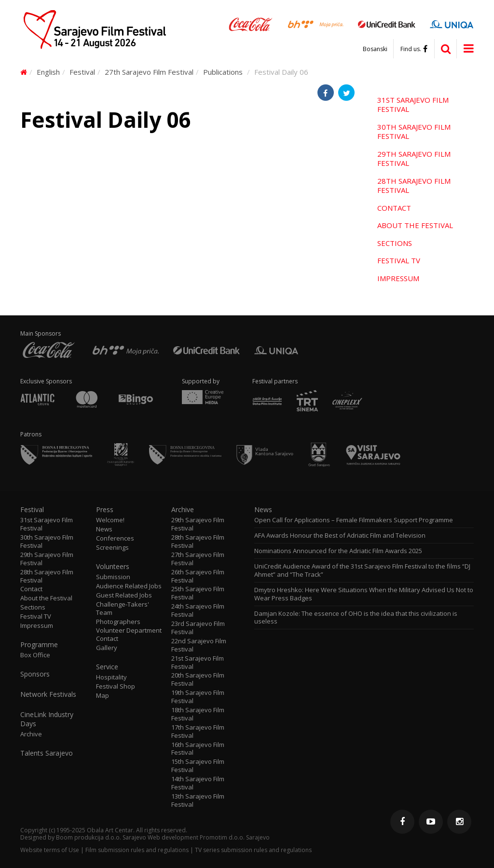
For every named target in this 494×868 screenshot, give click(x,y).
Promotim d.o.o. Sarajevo (235, 837)
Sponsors (35, 674)
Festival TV (399, 260)
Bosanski (375, 49)
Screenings (112, 548)
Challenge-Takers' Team (123, 609)
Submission (113, 577)
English (48, 72)
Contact (394, 208)
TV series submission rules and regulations (253, 850)
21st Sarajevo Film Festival (198, 663)
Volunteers (113, 567)
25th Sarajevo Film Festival (198, 593)
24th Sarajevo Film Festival (198, 610)
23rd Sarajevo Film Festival (198, 628)
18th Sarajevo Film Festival (198, 714)
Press (105, 510)
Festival (82, 72)
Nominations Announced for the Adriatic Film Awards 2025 (338, 551)
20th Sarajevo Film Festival (198, 679)
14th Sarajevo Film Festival (198, 783)
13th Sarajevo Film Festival (198, 800)
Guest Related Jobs (124, 595)
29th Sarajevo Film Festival (414, 159)
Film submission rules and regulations (137, 850)
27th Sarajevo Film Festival (149, 72)
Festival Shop (116, 686)
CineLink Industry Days (47, 719)
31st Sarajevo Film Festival (413, 105)
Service (107, 667)
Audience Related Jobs (129, 586)
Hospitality (111, 677)
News (104, 529)
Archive (31, 734)
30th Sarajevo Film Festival (414, 132)
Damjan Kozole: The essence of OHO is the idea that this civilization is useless (356, 618)
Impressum (398, 278)
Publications (223, 72)
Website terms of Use (50, 850)
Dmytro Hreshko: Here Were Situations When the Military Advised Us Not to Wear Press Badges (364, 594)
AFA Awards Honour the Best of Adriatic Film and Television (341, 536)
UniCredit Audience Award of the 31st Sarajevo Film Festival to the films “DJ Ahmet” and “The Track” (362, 570)
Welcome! (110, 520)
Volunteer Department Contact (129, 635)
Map (103, 696)
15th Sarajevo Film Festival (198, 766)
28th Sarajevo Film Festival (414, 186)
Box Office (35, 655)
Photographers (118, 622)
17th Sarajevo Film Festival (198, 732)
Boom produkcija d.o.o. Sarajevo (101, 837)
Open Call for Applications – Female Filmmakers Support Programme (354, 520)
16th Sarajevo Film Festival (198, 749)
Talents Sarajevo (47, 753)
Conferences (115, 538)
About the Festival (415, 225)
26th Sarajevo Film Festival (198, 576)
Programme (39, 645)
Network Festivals (48, 694)
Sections (395, 243)
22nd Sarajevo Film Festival (199, 645)
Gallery (107, 648)
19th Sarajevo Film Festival (198, 697)
